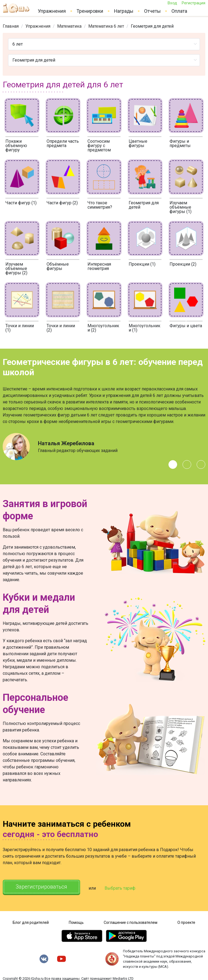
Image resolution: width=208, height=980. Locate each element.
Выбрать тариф (124, 888)
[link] (11, 26)
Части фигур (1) (21, 203)
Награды (124, 11)
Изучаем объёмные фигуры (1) (181, 207)
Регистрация (193, 3)
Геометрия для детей (144, 205)
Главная (11, 26)
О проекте (186, 921)
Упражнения (52, 11)
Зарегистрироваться (43, 887)
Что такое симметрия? (100, 205)
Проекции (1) (142, 264)
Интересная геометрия (99, 266)
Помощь (76, 921)
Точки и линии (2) (61, 328)
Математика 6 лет (106, 26)
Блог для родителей (31, 921)
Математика (69, 26)
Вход (172, 3)
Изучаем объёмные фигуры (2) (16, 268)
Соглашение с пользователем (131, 921)
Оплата (179, 11)
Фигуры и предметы (180, 143)
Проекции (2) (183, 264)
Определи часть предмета (63, 143)
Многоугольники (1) (144, 328)
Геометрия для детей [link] (152, 26)
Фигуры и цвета (186, 326)
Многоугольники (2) (103, 328)
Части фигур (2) (62, 203)
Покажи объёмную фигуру (16, 146)
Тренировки (90, 11)
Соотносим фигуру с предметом (99, 146)
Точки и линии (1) (20, 328)
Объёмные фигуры (58, 266)
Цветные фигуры (138, 143)
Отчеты (152, 11)
